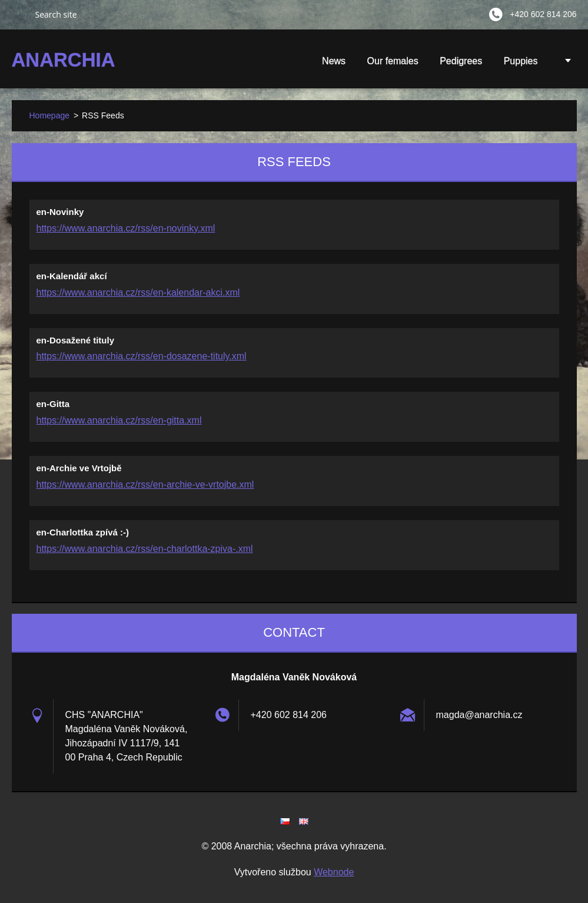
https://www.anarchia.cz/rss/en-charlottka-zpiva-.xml (145, 549)
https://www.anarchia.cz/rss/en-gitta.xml (119, 420)
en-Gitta (53, 404)
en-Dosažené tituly (76, 340)
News (334, 61)
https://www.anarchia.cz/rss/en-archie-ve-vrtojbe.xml (145, 484)
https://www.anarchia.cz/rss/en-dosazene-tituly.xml (142, 356)
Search (19, 14)
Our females (393, 61)
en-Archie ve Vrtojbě (79, 468)
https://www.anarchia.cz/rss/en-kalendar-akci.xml (138, 292)
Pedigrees (461, 61)
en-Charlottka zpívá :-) (83, 532)
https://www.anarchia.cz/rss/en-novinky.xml (126, 228)
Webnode (334, 872)
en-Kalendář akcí (72, 276)
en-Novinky (60, 212)
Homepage (50, 115)
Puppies (521, 65)
